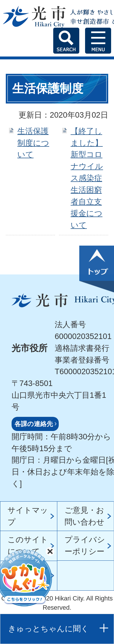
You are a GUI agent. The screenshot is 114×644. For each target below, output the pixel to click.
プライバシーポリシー (85, 545)
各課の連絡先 (34, 424)
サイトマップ (28, 516)
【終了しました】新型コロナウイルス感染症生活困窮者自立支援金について (87, 178)
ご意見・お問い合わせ (84, 516)
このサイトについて (28, 545)
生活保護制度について (33, 143)
